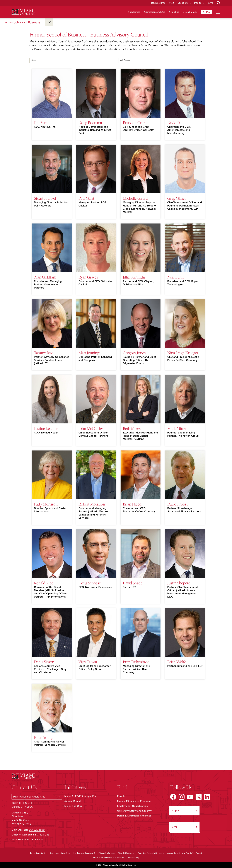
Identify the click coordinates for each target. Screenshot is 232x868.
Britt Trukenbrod (136, 662)
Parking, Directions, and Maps (134, 816)
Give (211, 3)
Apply (207, 12)
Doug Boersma (90, 122)
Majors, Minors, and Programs (134, 801)
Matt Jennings (90, 353)
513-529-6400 (35, 840)
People (121, 796)
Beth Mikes (132, 428)
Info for (198, 3)
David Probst (177, 504)
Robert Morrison (92, 504)
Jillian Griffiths (134, 277)
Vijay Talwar (88, 662)
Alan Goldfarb (45, 277)
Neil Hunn (176, 277)
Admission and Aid (155, 12)
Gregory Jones (134, 353)
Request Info (158, 3)
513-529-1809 (37, 830)
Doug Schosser (90, 583)
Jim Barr (40, 122)
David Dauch (177, 122)
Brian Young (44, 737)
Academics (134, 12)
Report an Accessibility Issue (151, 853)
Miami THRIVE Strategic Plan (81, 796)
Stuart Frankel (45, 198)
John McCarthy (91, 428)
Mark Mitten (177, 428)
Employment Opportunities (132, 806)
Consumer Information (60, 853)
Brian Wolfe (177, 662)
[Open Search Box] (219, 3)
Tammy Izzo (44, 353)
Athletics (174, 12)
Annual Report (73, 801)
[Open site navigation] (218, 12)
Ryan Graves (88, 277)
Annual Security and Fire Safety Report (185, 853)
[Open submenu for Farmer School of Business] (49, 22)
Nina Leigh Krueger (183, 353)
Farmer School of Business (21, 22)
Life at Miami (190, 12)
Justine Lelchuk (46, 428)
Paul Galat (86, 198)
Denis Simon (44, 662)
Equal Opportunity (38, 853)
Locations (183, 3)
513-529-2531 (43, 835)
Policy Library (134, 858)
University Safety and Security (134, 811)
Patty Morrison (46, 504)
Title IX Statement (126, 853)
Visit (172, 3)
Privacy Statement (107, 853)
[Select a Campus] (37, 797)
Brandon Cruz (134, 122)
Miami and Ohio (73, 806)
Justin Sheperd (179, 583)
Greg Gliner (177, 198)
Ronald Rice (44, 583)
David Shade (133, 583)
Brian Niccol (133, 504)
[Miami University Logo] (23, 12)
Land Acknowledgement (84, 853)
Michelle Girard (135, 198)
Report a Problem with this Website (108, 858)
